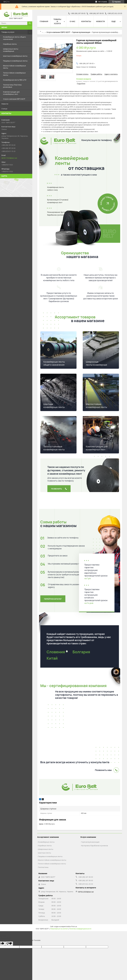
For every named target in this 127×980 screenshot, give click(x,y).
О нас (72, 21)
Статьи (4, 109)
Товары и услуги (8, 32)
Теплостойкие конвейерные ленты (14, 74)
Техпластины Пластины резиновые (12, 86)
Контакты (86, 21)
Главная (44, 21)
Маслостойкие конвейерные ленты (15, 67)
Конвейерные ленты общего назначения (15, 38)
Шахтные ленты (45, 853)
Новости (5, 104)
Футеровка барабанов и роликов (95, 846)
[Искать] (30, 23)
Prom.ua (74, 927)
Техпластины (43, 867)
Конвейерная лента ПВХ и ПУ (15, 80)
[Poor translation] (9, 944)
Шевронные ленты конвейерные (11, 50)
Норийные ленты (10, 44)
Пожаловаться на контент (59, 929)
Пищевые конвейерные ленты (15, 61)
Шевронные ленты (46, 849)
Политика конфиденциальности (80, 929)
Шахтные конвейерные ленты (15, 56)
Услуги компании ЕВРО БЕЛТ (14, 99)
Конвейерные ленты (46, 842)
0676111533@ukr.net (9, 158)
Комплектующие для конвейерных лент (11, 93)
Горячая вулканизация (81, 32)
